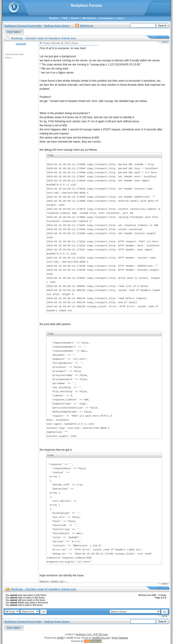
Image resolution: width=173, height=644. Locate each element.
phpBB (60, 638)
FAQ (65, 18)
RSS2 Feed (84, 26)
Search (75, 18)
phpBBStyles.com (101, 638)
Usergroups (106, 18)
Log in (120, 18)
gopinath (21, 44)
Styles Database (120, 638)
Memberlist (89, 18)
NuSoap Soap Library (57, 26)
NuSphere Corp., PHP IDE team (92, 634)
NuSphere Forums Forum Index (23, 26)
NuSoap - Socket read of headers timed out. (44, 589)
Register (54, 18)
